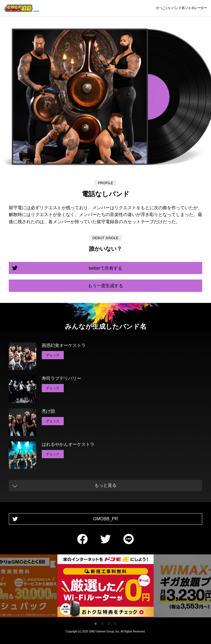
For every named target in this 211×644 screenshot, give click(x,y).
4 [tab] (115, 624)
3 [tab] (109, 624)
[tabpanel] (105, 587)
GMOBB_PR (106, 519)
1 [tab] (96, 624)
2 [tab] (102, 624)
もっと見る (105, 485)
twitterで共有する (106, 268)
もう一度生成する (105, 286)
